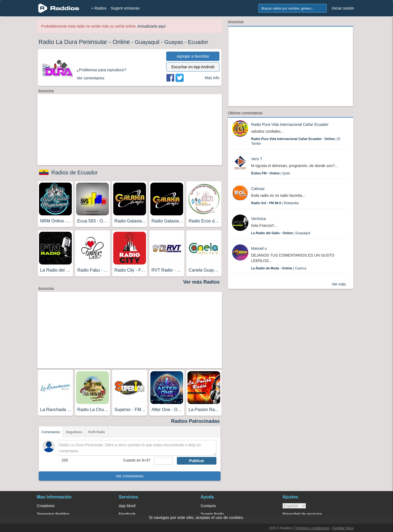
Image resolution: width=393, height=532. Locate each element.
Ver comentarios (129, 476)
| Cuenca (279, 268)
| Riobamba (275, 203)
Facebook (127, 514)
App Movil (127, 506)
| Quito (271, 173)
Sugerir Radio (212, 514)
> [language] (294, 506)
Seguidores (74, 432)
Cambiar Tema (343, 528)
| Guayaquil (281, 233)
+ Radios (99, 8)
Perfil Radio (97, 432)
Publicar (197, 461)
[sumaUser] (163, 461)
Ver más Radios (201, 282)
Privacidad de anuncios (302, 514)
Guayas (174, 42)
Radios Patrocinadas (195, 421)
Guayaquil (147, 42)
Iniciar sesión (343, 8)
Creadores (46, 506)
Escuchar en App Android (193, 67)
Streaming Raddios (53, 514)
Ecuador (198, 42)
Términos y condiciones (312, 528)
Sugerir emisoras (125, 8)
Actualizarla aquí (152, 26)
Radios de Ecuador (75, 173)
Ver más (339, 284)
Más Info (212, 78)
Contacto (208, 506)
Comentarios (51, 432)
